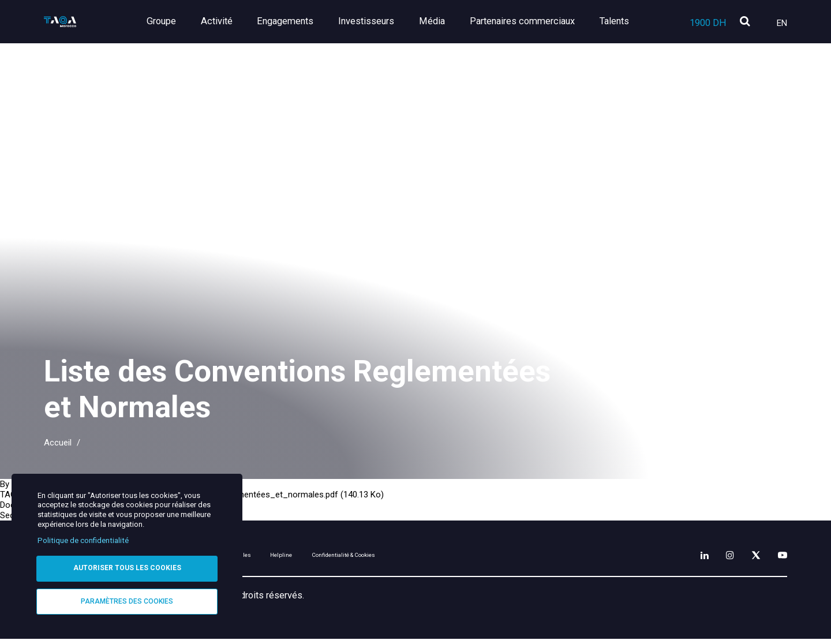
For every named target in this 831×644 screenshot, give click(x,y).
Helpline (398, 558)
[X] (744, 556)
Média (442, 21)
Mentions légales (319, 558)
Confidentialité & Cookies (496, 558)
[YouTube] (778, 556)
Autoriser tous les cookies (127, 566)
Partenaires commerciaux (527, 21)
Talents (614, 21)
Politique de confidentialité (83, 537)
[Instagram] (710, 556)
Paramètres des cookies (127, 600)
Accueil (58, 443)
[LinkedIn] (678, 556)
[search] (745, 22)
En (782, 23)
